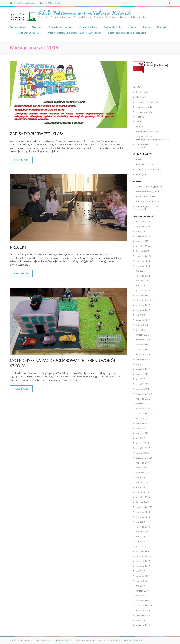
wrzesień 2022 (143, 354)
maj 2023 (140, 315)
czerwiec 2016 (143, 615)
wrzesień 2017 (143, 561)
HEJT (139, 159)
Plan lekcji (37, 27)
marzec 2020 (142, 433)
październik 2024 (144, 256)
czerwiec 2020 (143, 423)
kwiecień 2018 (143, 527)
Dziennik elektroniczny (61, 27)
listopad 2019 (142, 453)
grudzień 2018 (143, 497)
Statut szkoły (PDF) (145, 196)
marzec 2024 (142, 281)
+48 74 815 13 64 (50, 3)
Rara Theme (116, 640)
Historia (132, 27)
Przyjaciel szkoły (112, 27)
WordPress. (138, 640)
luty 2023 (140, 330)
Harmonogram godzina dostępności (127, 33)
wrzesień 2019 (143, 463)
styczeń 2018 (142, 541)
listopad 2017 (142, 551)
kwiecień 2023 (143, 320)
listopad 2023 (142, 295)
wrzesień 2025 (143, 221)
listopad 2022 (142, 345)
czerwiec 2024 (143, 266)
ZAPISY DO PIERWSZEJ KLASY (37, 134)
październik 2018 (144, 507)
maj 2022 (140, 364)
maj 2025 (140, 231)
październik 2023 (144, 300)
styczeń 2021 (142, 404)
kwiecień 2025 (143, 236)
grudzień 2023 (143, 290)
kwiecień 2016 (143, 625)
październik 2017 (144, 556)
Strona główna (18, 27)
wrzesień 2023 (143, 305)
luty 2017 (140, 586)
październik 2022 (144, 349)
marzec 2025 (142, 241)
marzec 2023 (142, 325)
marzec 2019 (142, 482)
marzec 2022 (142, 374)
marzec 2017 (142, 581)
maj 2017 (140, 571)
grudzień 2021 (143, 384)
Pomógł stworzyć (62, 640)
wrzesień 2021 (143, 399)
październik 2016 (144, 605)
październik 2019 (144, 458)
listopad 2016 (142, 600)
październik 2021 (144, 394)
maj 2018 (140, 522)
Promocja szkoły (88, 27)
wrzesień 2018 (143, 512)
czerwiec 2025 (143, 226)
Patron (147, 27)
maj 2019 (140, 477)
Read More (21, 160)
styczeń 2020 (142, 443)
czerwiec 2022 (143, 359)
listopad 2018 (142, 502)
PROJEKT (18, 247)
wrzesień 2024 (143, 261)
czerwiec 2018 (143, 517)
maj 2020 (140, 428)
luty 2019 (140, 487)
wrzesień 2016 (143, 610)
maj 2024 (140, 271)
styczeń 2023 (142, 335)
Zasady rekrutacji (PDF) (147, 191)
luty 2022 (140, 379)
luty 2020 (140, 438)
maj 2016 (140, 620)
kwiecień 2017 (143, 576)
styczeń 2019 (142, 492)
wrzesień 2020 (143, 418)
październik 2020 (144, 413)
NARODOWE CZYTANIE (148, 169)
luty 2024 (140, 285)
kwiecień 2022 (143, 369)
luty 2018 (140, 536)
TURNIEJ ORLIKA (145, 164)
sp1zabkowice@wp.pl (22, 3)
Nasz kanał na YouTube (29, 33)
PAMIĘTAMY (143, 174)
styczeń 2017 (142, 591)
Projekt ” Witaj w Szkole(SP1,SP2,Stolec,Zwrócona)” (74, 33)
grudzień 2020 (143, 408)
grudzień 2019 (143, 448)
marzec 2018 (142, 532)
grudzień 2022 (143, 340)
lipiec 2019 (141, 468)
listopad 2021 (142, 389)
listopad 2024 (142, 251)
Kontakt (162, 27)
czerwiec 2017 (143, 566)
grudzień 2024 (143, 246)
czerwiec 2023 (143, 310)
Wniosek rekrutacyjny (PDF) (149, 187)
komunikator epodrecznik (148, 201)
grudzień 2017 (143, 546)
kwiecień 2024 (143, 276)
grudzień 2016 (143, 596)
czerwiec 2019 (143, 472)
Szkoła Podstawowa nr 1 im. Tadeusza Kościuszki (85, 13)
